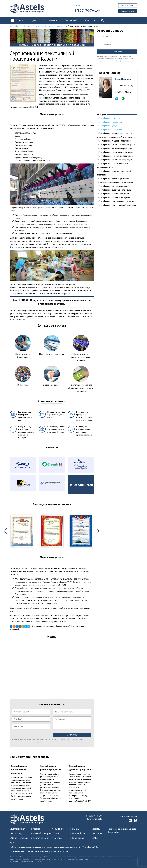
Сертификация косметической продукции (117, 205)
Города (13, 843)
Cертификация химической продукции (116, 182)
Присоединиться (81, 485)
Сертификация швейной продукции (114, 197)
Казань (78, 5)
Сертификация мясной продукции (114, 178)
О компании (51, 20)
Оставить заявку (128, 6)
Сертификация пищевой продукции (114, 141)
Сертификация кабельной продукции (115, 148)
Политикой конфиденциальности (37, 742)
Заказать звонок (128, 11)
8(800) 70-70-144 (88, 10)
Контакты (90, 20)
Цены (34, 20)
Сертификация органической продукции (19, 769)
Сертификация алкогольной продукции (116, 152)
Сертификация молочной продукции (115, 160)
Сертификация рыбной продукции (114, 194)
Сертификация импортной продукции (115, 156)
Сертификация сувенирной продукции (116, 190)
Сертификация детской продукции (114, 186)
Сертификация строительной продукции (117, 144)
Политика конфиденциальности (122, 829)
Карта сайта (113, 832)
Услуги (20, 20)
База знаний (71, 20)
